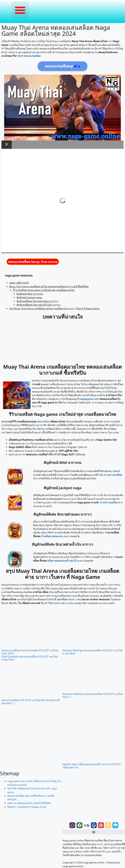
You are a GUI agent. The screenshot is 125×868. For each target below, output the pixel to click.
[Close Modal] (7, 145)
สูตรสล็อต (62, 599)
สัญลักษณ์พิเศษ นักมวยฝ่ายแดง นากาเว (37, 301)
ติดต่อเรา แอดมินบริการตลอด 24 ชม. (27, 807)
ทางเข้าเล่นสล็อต (113, 475)
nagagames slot (89, 399)
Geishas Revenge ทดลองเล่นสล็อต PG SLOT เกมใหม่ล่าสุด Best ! (93, 652)
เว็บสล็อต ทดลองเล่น (52, 536)
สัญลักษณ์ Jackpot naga (29, 297)
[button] (20, 10)
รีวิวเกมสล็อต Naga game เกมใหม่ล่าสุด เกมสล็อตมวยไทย (44, 290)
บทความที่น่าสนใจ (19, 283)
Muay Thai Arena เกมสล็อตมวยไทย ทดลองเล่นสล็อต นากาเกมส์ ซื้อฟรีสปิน (49, 286)
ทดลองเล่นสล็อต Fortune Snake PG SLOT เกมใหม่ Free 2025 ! (30, 652)
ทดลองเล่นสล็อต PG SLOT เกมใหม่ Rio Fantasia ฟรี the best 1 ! (31, 702)
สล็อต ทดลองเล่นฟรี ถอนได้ (62, 561)
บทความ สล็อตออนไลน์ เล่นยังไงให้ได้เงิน (29, 803)
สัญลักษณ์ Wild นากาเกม (30, 294)
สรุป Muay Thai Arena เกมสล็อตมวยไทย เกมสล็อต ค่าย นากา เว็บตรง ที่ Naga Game (54, 308)
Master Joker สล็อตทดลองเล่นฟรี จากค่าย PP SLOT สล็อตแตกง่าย (92, 766)
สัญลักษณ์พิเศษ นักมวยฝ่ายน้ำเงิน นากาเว (39, 305)
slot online (43, 421)
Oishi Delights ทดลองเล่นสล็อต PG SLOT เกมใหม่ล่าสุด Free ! (30, 658)
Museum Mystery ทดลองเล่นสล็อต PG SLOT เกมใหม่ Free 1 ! (93, 695)
